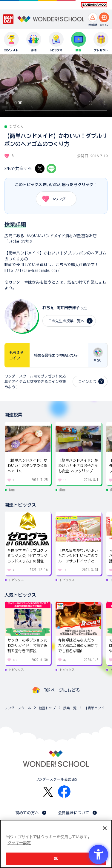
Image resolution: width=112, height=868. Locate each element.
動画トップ (47, 708)
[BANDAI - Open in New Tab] (8, 19)
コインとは (87, 381)
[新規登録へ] (93, 17)
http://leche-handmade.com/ (32, 271)
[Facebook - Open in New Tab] (64, 792)
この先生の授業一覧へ (66, 321)
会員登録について (74, 813)
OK (56, 859)
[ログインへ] (104, 17)
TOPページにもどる (62, 690)
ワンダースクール (18, 708)
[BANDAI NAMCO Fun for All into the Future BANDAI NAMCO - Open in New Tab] (94, 5)
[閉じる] (105, 828)
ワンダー (54, 199)
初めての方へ (27, 813)
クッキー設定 (19, 843)
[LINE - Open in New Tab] (51, 169)
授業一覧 (70, 708)
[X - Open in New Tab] (40, 169)
